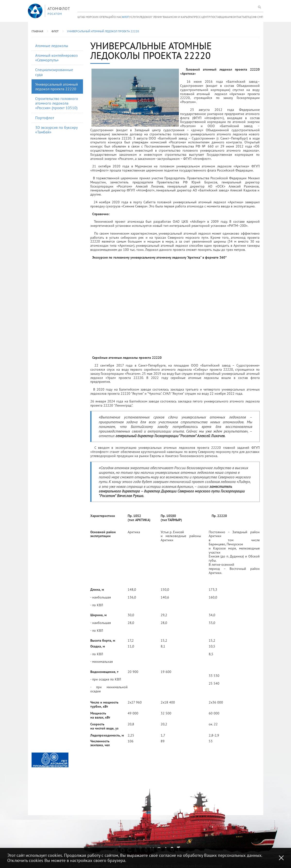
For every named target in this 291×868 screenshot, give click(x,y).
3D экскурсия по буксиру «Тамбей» (56, 130)
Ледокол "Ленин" (151, 17)
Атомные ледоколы (52, 46)
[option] (50, 760)
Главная (37, 31)
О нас (118, 17)
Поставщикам (221, 17)
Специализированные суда (54, 72)
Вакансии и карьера (178, 17)
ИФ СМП (258, 17)
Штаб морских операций (96, 17)
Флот (125, 17)
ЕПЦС (249, 17)
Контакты (238, 17)
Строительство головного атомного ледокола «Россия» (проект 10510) (57, 103)
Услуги (134, 17)
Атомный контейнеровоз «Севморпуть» (56, 58)
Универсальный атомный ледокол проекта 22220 (103, 31)
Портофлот (45, 118)
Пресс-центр (201, 17)
